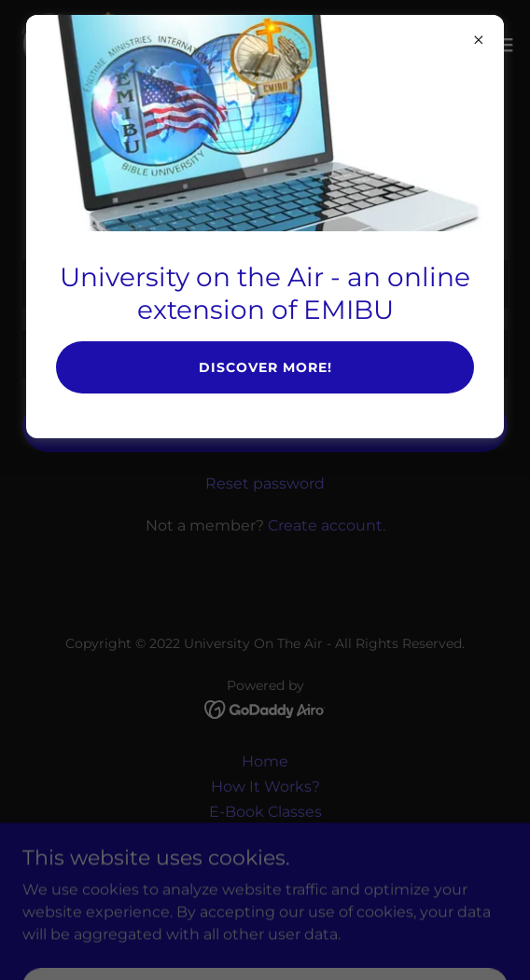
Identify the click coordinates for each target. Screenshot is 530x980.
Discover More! (265, 367)
